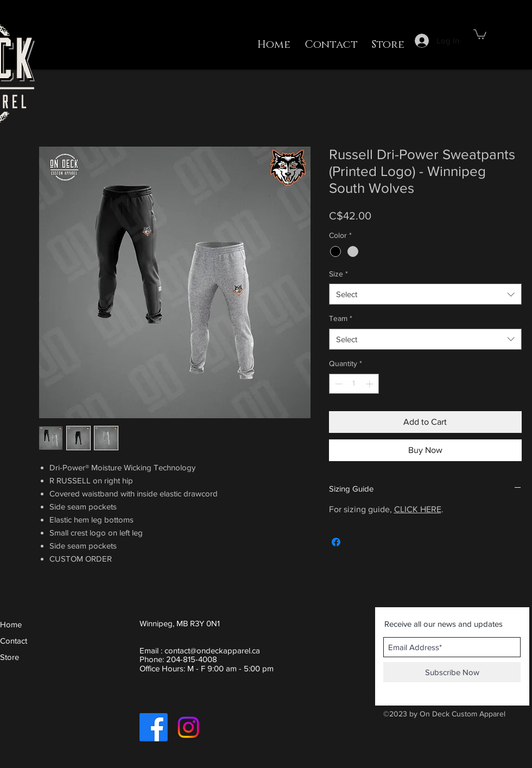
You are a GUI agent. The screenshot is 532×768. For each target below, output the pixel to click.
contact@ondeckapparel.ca (212, 650)
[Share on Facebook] (336, 542)
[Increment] (370, 384)
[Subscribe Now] (452, 672)
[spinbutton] (354, 384)
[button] (480, 34)
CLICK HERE (418, 509)
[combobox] (425, 294)
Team (341, 318)
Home (11, 624)
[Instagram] (188, 727)
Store (9, 657)
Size (338, 274)
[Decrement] (337, 384)
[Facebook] (154, 727)
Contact (14, 641)
